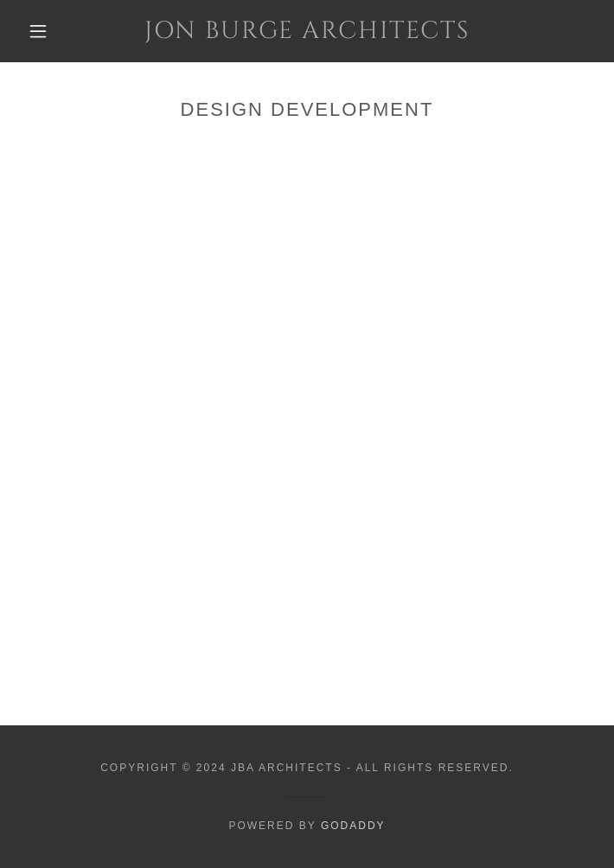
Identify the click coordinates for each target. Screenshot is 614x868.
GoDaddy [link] (353, 826)
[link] (307, 31)
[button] (49, 31)
